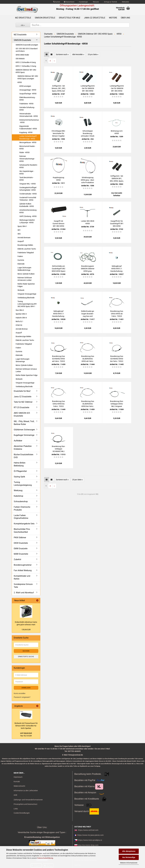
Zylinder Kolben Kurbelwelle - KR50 (27, 205)
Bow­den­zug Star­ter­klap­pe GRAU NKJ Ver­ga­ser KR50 (117, 404)
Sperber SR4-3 (21, 314)
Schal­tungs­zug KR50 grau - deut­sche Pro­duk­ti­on (88, 180)
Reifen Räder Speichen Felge (27, 375)
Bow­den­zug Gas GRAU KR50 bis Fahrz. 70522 (58, 404)
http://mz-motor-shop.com (88, 845)
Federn (20, 256)
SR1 (19, 230)
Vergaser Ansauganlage (27, 294)
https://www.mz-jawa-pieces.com (90, 835)
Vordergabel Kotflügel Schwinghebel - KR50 (28, 189)
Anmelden (26, 688)
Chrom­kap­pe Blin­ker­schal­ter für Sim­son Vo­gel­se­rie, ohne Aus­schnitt (58, 134)
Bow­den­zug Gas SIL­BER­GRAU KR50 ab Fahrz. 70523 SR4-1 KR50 (88, 359)
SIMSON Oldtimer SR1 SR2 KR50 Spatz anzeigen (28, 77)
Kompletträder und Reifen (22, 577)
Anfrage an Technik (110, 2)
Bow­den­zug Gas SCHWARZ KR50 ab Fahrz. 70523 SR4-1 (58, 359)
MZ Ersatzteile (23, 18)
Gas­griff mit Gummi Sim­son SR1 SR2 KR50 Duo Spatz (58, 224)
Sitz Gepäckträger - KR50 (27, 172)
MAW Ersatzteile (21, 554)
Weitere (113, 18)
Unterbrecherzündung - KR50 (28, 211)
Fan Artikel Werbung (23, 570)
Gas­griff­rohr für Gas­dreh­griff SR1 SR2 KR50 (117, 224)
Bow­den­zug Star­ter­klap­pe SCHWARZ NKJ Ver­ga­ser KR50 (59, 449)
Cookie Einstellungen (22, 813)
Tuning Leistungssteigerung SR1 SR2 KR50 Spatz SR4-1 (27, 304)
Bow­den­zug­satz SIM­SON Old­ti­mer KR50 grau (88, 269)
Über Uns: (42, 827)
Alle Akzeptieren (129, 851)
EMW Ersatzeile (21, 549)
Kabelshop (18, 496)
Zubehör (17, 559)
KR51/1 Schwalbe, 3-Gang (26, 66)
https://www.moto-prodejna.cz (90, 840)
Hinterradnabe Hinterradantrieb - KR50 (29, 115)
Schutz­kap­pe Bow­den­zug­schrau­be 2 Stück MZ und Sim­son (88, 134)
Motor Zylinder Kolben (26, 274)
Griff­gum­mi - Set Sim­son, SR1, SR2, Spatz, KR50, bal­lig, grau (59, 88)
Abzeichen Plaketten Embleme (23, 448)
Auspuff (21, 241)
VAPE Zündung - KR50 (28, 216)
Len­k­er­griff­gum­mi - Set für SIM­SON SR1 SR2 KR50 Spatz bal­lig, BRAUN (117, 88)
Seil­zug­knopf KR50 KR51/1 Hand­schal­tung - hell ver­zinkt (117, 269)
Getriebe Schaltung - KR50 (27, 109)
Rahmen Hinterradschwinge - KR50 (27, 159)
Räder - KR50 (24, 152)
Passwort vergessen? (22, 697)
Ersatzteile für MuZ (70, 18)
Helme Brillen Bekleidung (20, 464)
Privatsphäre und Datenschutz (25, 804)
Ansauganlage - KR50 (28, 90)
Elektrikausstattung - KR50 (27, 99)
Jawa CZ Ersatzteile (95, 18)
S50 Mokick (20, 59)
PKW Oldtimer (20, 538)
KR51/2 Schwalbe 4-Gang (26, 62)
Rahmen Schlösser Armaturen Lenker (25, 279)
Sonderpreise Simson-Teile (23, 586)
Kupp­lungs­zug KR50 (58, 179)
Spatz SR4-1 (22, 226)
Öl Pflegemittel (20, 471)
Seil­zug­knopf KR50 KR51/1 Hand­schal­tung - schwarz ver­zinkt (59, 314)
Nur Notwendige (129, 857)
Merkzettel (125, 2)
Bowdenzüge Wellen (25, 245)
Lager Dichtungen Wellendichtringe (24, 269)
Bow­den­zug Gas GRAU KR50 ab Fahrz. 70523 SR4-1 (117, 314)
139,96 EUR (26, 630)
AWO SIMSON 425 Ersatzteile (22, 414)
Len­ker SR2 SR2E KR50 (88, 222)
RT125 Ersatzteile (21, 407)
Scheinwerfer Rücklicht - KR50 (29, 166)
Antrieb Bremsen (24, 238)
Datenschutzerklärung (45, 858)
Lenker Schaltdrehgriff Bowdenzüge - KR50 (28, 137)
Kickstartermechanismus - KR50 (29, 121)
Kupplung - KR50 (26, 132)
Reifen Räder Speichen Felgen (26, 285)
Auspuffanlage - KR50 (28, 94)
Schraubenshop (21, 501)
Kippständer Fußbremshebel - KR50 (28, 127)
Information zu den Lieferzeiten (26, 791)
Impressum (18, 777)
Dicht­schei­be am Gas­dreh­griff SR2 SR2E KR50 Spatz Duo (59, 269)
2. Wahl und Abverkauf (24, 593)
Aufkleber (18, 441)
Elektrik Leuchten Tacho (27, 249)
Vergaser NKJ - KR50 (28, 184)
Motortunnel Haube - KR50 (27, 147)
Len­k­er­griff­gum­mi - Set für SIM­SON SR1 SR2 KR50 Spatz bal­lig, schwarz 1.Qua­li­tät (88, 88)
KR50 (20, 82)
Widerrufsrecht (19, 786)
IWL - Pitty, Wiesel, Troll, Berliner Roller (24, 423)
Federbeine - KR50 (26, 104)
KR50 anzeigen (25, 86)
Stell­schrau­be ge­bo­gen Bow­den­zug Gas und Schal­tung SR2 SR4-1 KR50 (88, 314)
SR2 (19, 234)
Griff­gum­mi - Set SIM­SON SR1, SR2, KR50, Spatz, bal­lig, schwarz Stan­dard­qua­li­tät (117, 179)
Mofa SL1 (19, 321)
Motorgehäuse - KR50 (28, 142)
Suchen (57, 2)
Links (16, 809)
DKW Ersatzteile (21, 543)
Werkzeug (18, 490)
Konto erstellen (20, 693)
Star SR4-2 (20, 310)
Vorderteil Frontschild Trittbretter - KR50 (28, 199)
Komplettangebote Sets (24, 524)
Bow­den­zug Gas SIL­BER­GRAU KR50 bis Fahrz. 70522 (88, 404)
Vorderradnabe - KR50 (28, 194)
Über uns (125, 18)
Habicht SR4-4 (21, 318)
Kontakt (17, 782)
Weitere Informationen (129, 863)
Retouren (95, 2)
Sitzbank (21, 290)
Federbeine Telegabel (26, 253)
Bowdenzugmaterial (23, 565)
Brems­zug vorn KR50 (117, 132)
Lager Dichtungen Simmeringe (23, 360)
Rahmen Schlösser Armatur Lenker (26, 370)
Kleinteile (21, 264)
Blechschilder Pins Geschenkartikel (22, 531)
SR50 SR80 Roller (22, 55)
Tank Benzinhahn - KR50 (27, 179)
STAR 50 (19, 325)
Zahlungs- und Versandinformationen (28, 800)
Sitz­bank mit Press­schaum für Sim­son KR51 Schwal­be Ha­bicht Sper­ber (26, 726)
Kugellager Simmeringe (24, 435)
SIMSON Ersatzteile (45, 18)
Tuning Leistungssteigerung (23, 484)
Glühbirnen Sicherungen (24, 430)
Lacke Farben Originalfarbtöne (21, 517)
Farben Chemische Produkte (22, 508)
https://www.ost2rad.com (88, 830)
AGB (15, 795)
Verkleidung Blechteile (26, 298)
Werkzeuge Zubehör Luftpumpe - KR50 (27, 221)
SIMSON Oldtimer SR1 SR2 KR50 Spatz (26, 71)
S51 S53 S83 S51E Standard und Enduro (27, 50)
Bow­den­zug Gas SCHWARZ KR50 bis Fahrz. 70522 (117, 359)
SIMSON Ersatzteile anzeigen (27, 45)
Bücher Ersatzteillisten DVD (24, 456)
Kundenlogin (83, 2)
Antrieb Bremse (22, 329)
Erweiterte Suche (26, 657)
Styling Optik (19, 477)
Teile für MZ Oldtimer (23, 402)
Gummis (21, 260)
